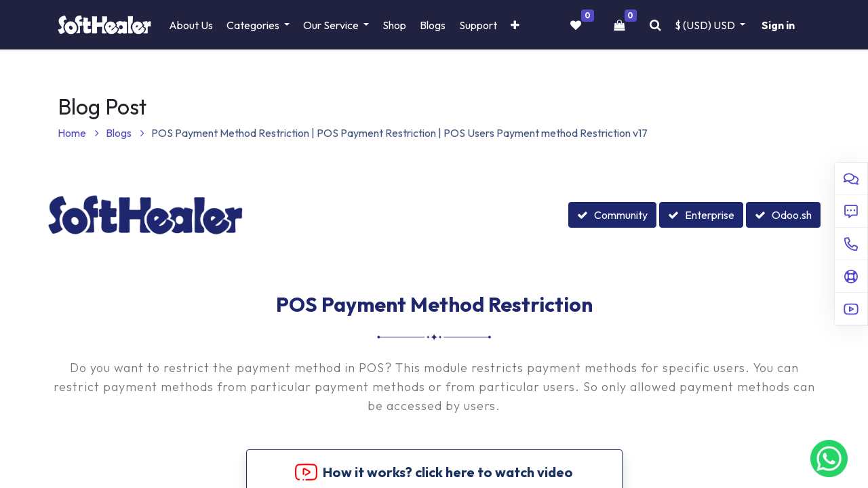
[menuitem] (191, 25)
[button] (515, 25)
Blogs (125, 133)
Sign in (778, 25)
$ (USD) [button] (706, 25)
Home (78, 133)
